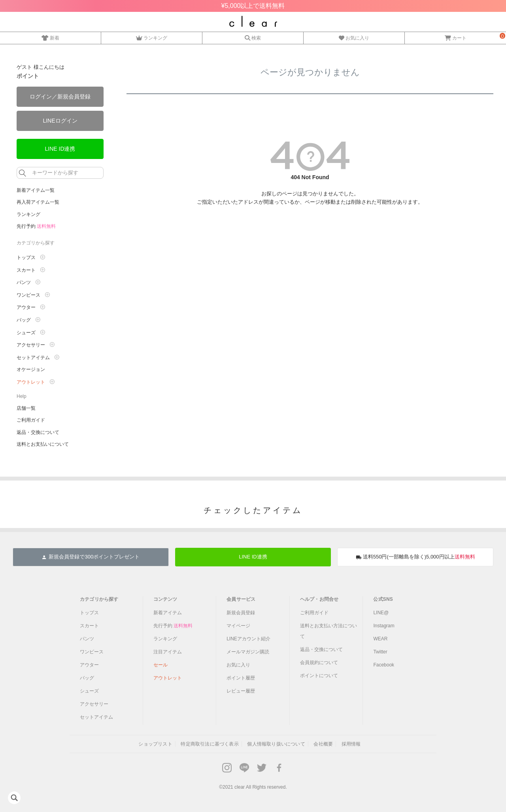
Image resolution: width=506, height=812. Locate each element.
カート (456, 37)
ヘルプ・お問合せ (319, 599)
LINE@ (381, 613)
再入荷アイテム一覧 (38, 202)
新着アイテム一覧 (36, 190)
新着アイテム (168, 613)
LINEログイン (60, 121)
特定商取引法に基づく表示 (210, 744)
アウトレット (31, 382)
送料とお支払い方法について (329, 631)
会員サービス (241, 599)
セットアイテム (33, 358)
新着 (50, 37)
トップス (26, 257)
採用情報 (351, 744)
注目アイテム (168, 652)
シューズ (26, 333)
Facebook (384, 665)
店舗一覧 (26, 408)
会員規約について (319, 662)
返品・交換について (38, 432)
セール (160, 665)
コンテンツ (165, 599)
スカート (26, 270)
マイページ (238, 626)
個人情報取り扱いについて (276, 744)
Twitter (380, 652)
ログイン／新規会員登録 (60, 97)
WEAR (380, 639)
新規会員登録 (241, 613)
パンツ (24, 282)
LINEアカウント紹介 (248, 639)
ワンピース (28, 295)
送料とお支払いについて (43, 444)
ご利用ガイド (31, 420)
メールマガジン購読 (248, 652)
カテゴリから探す (99, 599)
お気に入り (354, 37)
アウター (26, 307)
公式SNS (383, 599)
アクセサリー (31, 345)
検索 (253, 37)
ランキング (152, 37)
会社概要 (323, 744)
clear (240, 787)
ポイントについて (319, 676)
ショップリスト (155, 744)
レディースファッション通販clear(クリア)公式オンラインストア (253, 21)
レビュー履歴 (241, 691)
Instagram (384, 626)
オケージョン (31, 369)
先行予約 (36, 226)
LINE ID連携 (60, 149)
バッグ (24, 320)
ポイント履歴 (241, 678)
